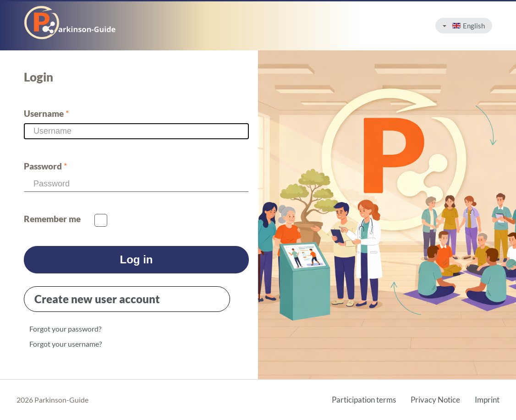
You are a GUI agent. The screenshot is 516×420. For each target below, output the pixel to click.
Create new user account (97, 299)
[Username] (136, 131)
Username (47, 114)
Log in (137, 259)
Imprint (487, 400)
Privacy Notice (435, 400)
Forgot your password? (65, 329)
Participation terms (364, 400)
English (464, 26)
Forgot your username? (66, 344)
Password (46, 166)
